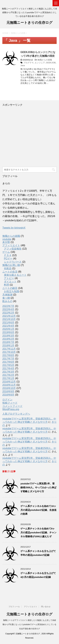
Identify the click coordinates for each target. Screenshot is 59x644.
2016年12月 (9, 382)
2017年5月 (8, 365)
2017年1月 (8, 378)
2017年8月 (8, 355)
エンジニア (40, 63)
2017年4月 (8, 368)
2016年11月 (9, 385)
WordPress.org (11, 409)
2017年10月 (9, 352)
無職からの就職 (45, 60)
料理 (6, 285)
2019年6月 (8, 332)
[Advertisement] (29, 136)
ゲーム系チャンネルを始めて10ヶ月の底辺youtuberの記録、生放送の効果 (38, 510)
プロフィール (14, 607)
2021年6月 (8, 322)
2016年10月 (9, 388)
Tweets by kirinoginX (14, 228)
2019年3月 (8, 336)
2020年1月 (8, 329)
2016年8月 (8, 395)
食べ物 (6, 298)
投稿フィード (10, 403)
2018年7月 (8, 342)
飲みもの (7, 301)
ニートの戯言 (10, 288)
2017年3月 (8, 372)
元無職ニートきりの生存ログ (29, 23)
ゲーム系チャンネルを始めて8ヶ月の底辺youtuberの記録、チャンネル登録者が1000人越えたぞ (38, 532)
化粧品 (8, 268)
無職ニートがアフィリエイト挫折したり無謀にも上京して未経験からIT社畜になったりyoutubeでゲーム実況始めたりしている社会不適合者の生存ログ (29, 624)
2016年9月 (8, 391)
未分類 (6, 242)
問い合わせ (46, 607)
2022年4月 (8, 309)
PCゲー (8, 259)
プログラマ (28, 63)
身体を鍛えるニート (15, 275)
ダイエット (10, 282)
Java (23, 65)
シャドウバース (13, 262)
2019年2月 (8, 339)
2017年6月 (8, 362)
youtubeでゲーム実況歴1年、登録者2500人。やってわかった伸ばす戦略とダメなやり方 (38, 487)
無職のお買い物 (11, 265)
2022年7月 (8, 306)
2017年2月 (8, 375)
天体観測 (7, 295)
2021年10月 (9, 319)
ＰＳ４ (8, 255)
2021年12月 (9, 316)
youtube (7, 239)
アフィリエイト (11, 245)
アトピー (9, 278)
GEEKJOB (51, 63)
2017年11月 (9, 349)
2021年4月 (8, 326)
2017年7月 (8, 359)
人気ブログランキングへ (16, 414)
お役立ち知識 (11, 291)
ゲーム (6, 252)
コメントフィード (12, 406)
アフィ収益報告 (13, 249)
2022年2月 (8, 313)
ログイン (7, 400)
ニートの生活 (10, 272)
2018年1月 (8, 345)
